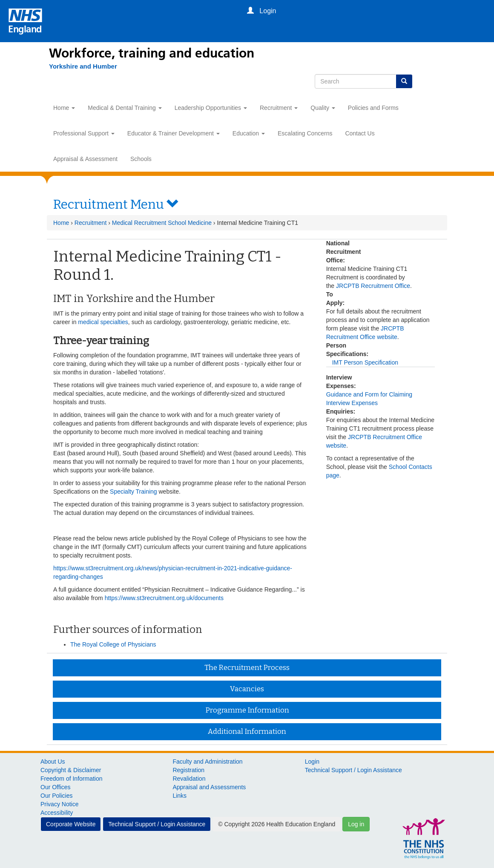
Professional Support (84, 133)
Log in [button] (356, 824)
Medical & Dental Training (125, 108)
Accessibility (57, 813)
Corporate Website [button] (71, 824)
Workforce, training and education (152, 53)
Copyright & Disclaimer (71, 770)
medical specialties (103, 322)
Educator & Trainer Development (174, 133)
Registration (188, 770)
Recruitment (279, 108)
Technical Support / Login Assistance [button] (157, 824)
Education (249, 133)
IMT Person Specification (365, 362)
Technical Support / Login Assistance (353, 770)
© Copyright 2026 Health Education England (277, 824)
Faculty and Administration (207, 762)
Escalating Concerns (305, 133)
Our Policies (56, 796)
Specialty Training (134, 491)
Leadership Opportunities (211, 108)
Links (180, 796)
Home (64, 108)
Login (312, 762)
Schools (141, 159)
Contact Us (360, 133)
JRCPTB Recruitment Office (373, 286)
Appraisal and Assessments (209, 787)
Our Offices (56, 787)
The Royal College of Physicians (113, 644)
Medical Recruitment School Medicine (162, 223)
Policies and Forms (373, 108)
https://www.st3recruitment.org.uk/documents (164, 598)
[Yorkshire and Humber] (79, 66)
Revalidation (189, 779)
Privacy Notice (59, 804)
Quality (323, 108)
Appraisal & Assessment (85, 159)
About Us (53, 762)
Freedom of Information (72, 779)
